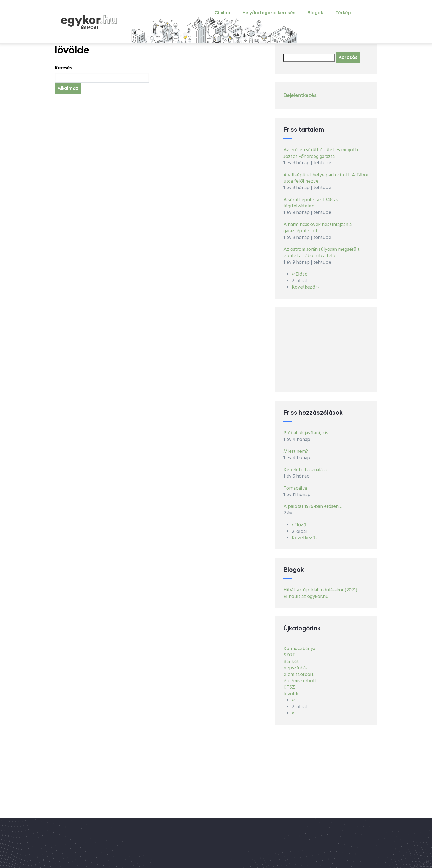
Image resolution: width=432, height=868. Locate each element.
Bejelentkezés (300, 96)
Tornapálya (295, 488)
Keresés (63, 68)
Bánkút (291, 662)
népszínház (296, 668)
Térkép (343, 12)
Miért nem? (296, 451)
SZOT (289, 655)
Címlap (222, 12)
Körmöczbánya (299, 649)
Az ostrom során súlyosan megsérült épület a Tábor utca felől (322, 253)
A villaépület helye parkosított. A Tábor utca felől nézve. (326, 178)
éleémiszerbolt (300, 681)
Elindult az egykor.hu (306, 597)
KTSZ (289, 687)
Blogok (315, 12)
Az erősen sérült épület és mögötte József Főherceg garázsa (322, 153)
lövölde (292, 694)
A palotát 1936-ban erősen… (313, 507)
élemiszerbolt (299, 675)
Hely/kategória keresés (269, 12)
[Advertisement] (326, 350)
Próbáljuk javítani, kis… (308, 433)
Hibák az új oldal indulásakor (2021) (320, 590)
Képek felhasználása (305, 470)
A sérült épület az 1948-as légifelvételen (311, 203)
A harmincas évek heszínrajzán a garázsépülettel (318, 228)
